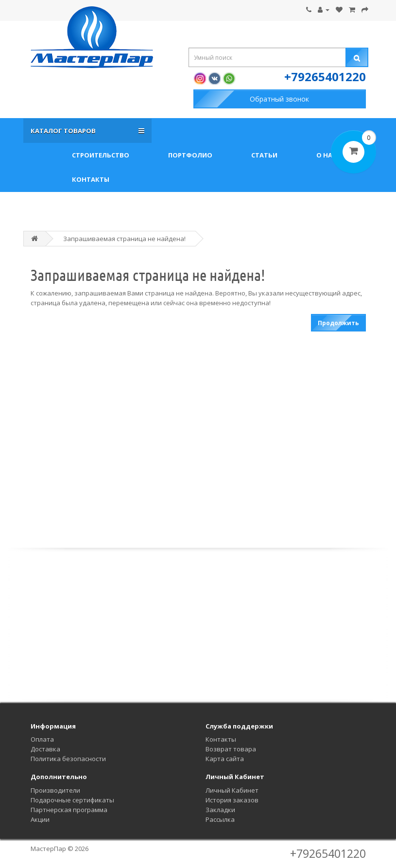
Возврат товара (231, 749)
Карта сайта (225, 759)
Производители (55, 790)
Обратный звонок (279, 99)
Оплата (42, 739)
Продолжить (338, 323)
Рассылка (220, 819)
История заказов (232, 800)
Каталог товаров (65, 131)
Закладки (220, 810)
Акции (40, 819)
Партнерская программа (69, 810)
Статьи (264, 155)
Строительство (101, 155)
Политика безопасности (68, 759)
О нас (326, 155)
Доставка (45, 749)
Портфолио (190, 155)
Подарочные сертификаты (72, 800)
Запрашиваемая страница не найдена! (124, 239)
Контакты (91, 179)
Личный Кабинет (232, 790)
